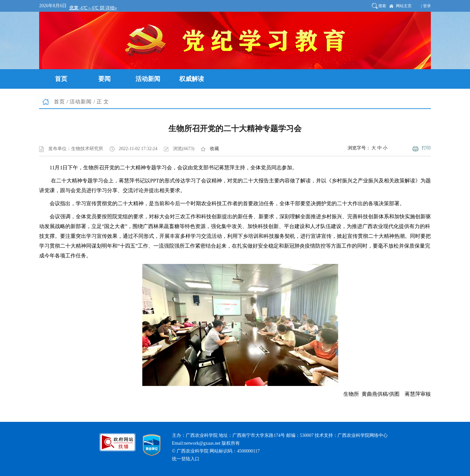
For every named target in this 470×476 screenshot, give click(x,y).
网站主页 (404, 6)
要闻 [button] (104, 79)
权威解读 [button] (192, 79)
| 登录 (426, 6)
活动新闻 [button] (148, 79)
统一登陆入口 (186, 459)
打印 (426, 148)
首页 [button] (61, 79)
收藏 (214, 149)
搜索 (382, 6)
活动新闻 (81, 102)
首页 (59, 102)
